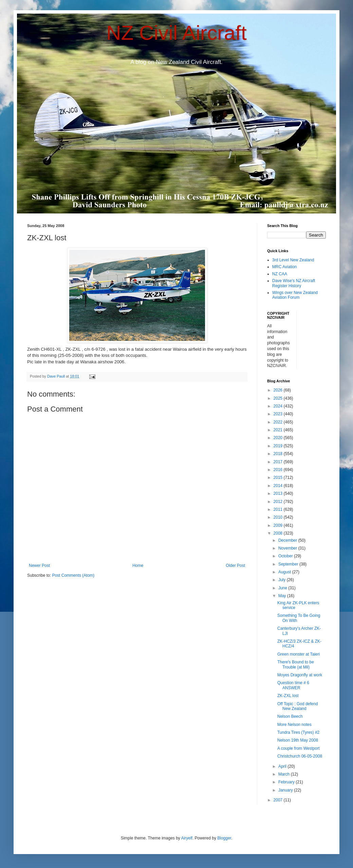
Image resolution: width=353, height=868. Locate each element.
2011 (279, 509)
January (286, 790)
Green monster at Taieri (299, 654)
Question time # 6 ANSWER (293, 685)
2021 (279, 430)
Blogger (224, 838)
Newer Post (39, 566)
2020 (279, 438)
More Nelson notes (294, 725)
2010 (279, 517)
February (287, 782)
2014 (279, 486)
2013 (279, 493)
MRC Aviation (284, 267)
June (283, 588)
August (285, 572)
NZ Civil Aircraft (176, 33)
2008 (279, 533)
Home (138, 566)
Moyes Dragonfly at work (300, 675)
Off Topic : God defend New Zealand (298, 706)
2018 (279, 454)
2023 (279, 414)
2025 (279, 398)
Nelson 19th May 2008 (298, 740)
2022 (279, 422)
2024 (279, 406)
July (283, 580)
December (288, 540)
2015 (279, 478)
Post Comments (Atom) (73, 575)
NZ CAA (280, 274)
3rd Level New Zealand (293, 260)
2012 (279, 502)
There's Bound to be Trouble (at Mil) (296, 664)
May (283, 596)
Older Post (235, 566)
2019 (279, 446)
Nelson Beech (290, 716)
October (286, 556)
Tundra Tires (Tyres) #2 (298, 732)
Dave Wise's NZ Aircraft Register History (294, 283)
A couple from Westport (299, 748)
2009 (279, 525)
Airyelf (187, 838)
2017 (279, 462)
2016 (279, 470)
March (285, 774)
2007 (279, 800)
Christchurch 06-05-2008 (300, 756)
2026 (279, 390)
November (288, 548)
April (283, 766)
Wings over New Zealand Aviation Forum (295, 295)
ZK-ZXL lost (288, 696)
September (289, 564)
